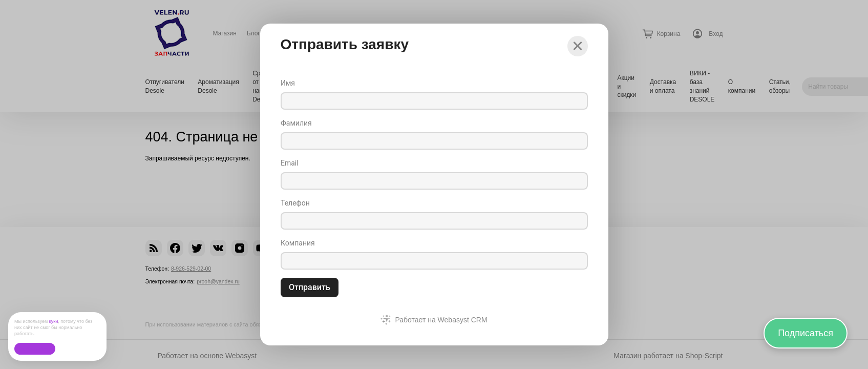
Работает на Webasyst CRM (441, 320)
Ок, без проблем (35, 349)
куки (54, 321)
